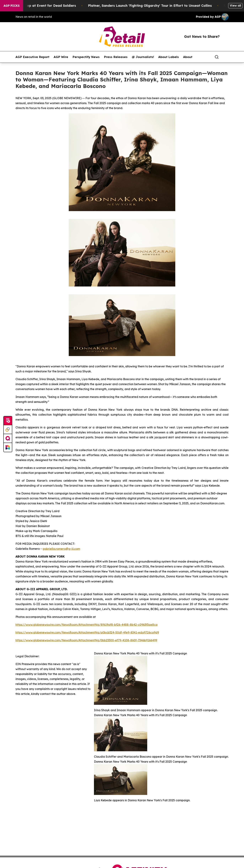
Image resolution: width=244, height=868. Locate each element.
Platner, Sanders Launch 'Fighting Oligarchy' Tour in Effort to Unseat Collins (154, 6)
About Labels (169, 57)
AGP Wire (61, 57)
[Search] (217, 57)
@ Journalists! (143, 57)
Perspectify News (86, 57)
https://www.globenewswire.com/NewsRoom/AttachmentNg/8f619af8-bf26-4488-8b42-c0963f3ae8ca (86, 625)
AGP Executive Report (32, 57)
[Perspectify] (8, 430)
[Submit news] (8, 421)
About (188, 57)
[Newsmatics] (8, 447)
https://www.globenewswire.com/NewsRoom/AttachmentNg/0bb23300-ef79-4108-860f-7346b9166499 (86, 640)
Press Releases (116, 57)
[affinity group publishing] (8, 439)
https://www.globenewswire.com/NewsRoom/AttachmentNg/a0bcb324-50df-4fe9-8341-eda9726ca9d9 (87, 632)
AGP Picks (12, 6)
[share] (226, 57)
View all (235, 5)
